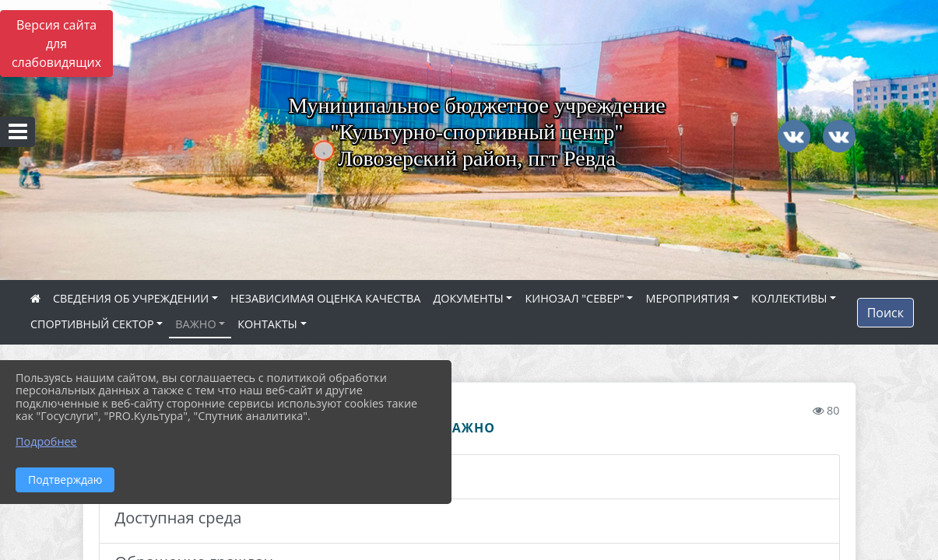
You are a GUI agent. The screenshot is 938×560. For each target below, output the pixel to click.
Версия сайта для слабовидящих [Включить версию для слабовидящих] (56, 44)
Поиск (885, 313)
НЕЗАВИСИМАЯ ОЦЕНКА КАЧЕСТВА (325, 298)
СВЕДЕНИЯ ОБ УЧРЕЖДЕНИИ (131, 298)
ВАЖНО (195, 324)
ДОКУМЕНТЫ (468, 298)
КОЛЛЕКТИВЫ (789, 298)
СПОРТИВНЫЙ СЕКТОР (92, 324)
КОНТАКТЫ (267, 324)
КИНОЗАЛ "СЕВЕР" (574, 298)
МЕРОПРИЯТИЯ (687, 298)
